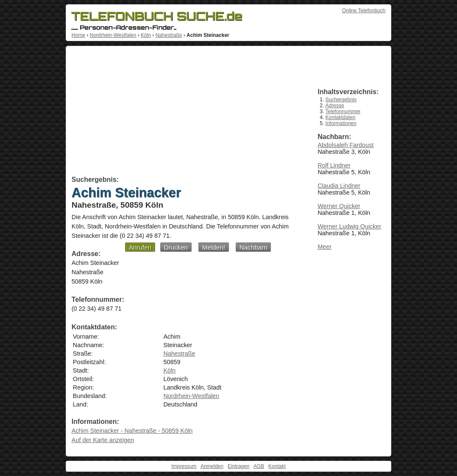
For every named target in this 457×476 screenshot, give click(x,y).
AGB (259, 466)
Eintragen (238, 466)
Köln (146, 35)
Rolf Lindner (334, 165)
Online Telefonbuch (364, 11)
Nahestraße (169, 35)
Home (78, 35)
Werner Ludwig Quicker (349, 226)
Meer (325, 247)
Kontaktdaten (341, 117)
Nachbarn (254, 247)
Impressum (184, 466)
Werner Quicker (339, 206)
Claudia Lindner (339, 186)
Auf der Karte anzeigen (103, 440)
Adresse (335, 106)
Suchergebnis (341, 100)
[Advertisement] (185, 112)
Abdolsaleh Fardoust (346, 145)
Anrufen (140, 247)
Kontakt (277, 466)
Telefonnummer (343, 111)
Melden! (214, 247)
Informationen (341, 123)
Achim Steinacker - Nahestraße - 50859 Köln (132, 431)
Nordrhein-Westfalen (113, 35)
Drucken (176, 247)
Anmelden (212, 466)
